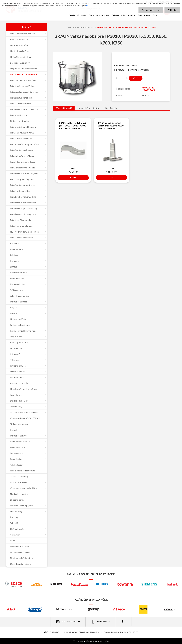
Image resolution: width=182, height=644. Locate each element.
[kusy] (120, 78)
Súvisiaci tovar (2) (64, 108)
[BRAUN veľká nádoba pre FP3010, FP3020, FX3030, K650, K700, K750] (78, 53)
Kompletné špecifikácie (89, 108)
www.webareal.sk (101, 641)
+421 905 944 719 (101, 622)
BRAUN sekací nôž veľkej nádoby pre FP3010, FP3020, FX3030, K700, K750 (111, 126)
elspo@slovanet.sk (68, 622)
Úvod (69, 27)
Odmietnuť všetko (151, 10)
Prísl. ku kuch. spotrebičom (84, 27)
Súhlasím (172, 10)
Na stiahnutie (111, 108)
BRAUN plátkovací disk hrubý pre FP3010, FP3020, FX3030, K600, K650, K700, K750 (73, 126)
